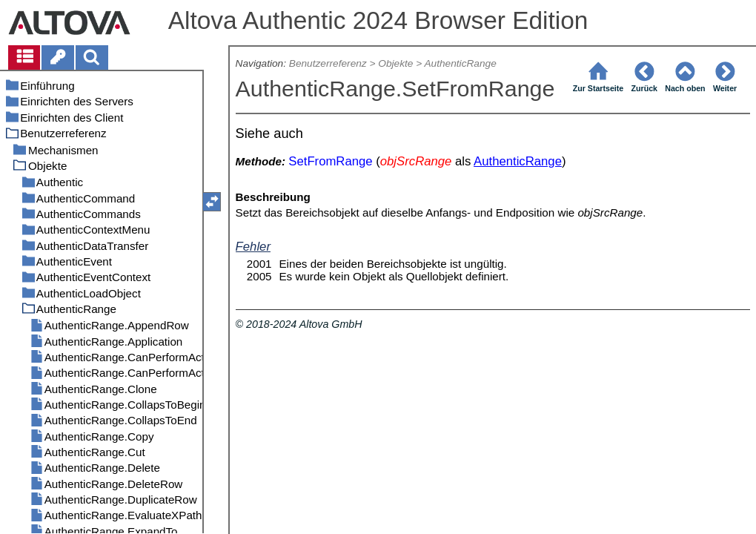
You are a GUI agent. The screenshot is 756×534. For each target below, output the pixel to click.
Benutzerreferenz (328, 63)
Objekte (395, 63)
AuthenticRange (460, 63)
